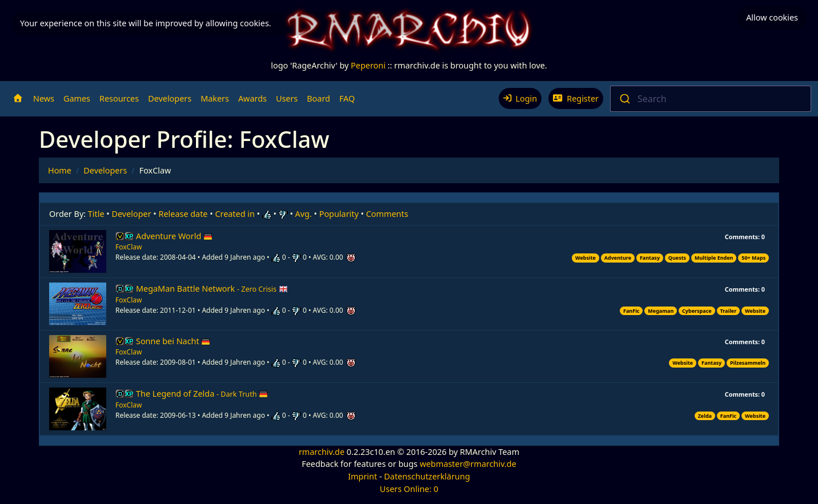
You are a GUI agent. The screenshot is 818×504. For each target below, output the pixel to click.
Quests (677, 258)
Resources (119, 98)
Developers (170, 98)
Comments (387, 214)
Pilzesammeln (748, 363)
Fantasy (650, 258)
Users (287, 98)
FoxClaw (129, 247)
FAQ (347, 98)
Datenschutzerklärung (427, 476)
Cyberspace (697, 311)
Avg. (304, 214)
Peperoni (368, 65)
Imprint (362, 476)
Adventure (618, 258)
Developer (132, 214)
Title (96, 214)
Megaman (661, 311)
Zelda (705, 416)
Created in (234, 214)
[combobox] (711, 99)
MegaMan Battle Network (212, 289)
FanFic (631, 311)
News (44, 98)
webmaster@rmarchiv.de (468, 464)
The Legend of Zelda (202, 394)
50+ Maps (753, 258)
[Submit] (624, 99)
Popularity (339, 214)
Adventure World (174, 236)
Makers (215, 98)
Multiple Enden (714, 258)
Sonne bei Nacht (173, 341)
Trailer (729, 311)
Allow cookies (772, 17)
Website (586, 258)
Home (60, 170)
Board (318, 98)
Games (77, 98)
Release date (183, 214)
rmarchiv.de (322, 452)
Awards (252, 98)
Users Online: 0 (409, 489)
